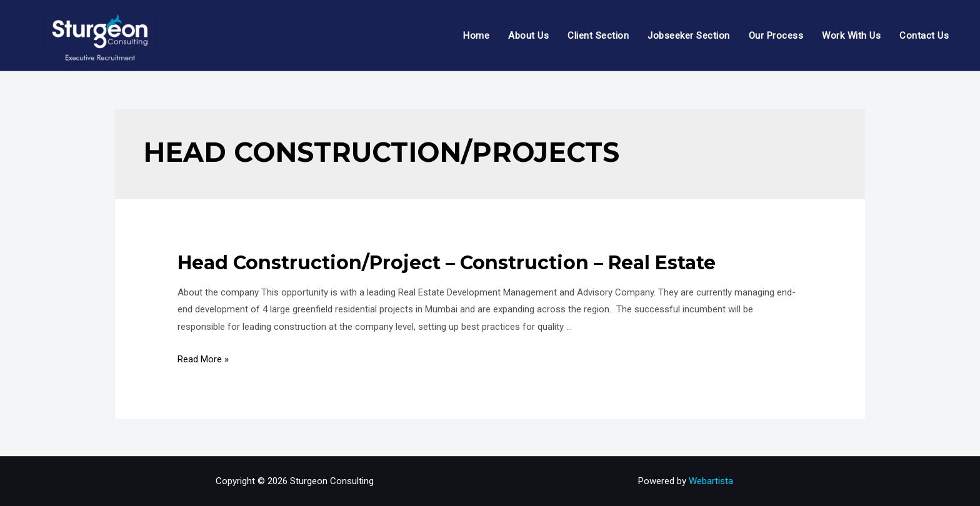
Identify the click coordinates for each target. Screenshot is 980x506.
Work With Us (851, 36)
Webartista (711, 481)
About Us (528, 36)
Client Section (598, 36)
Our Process (776, 36)
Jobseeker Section (689, 36)
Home (476, 36)
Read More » (203, 359)
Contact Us (924, 36)
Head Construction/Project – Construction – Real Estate (447, 263)
